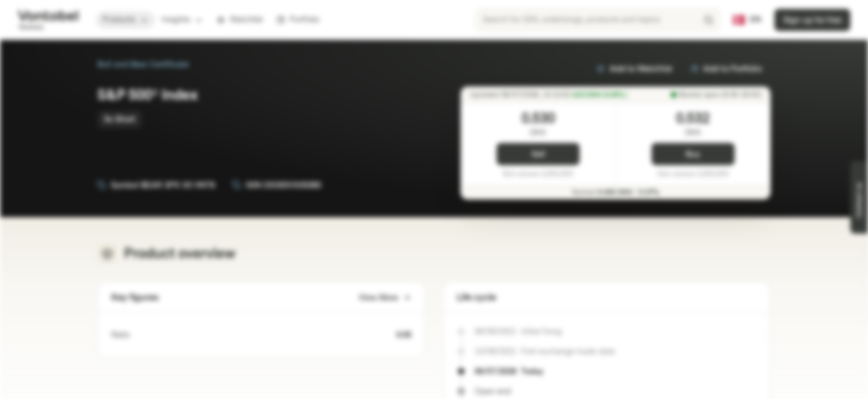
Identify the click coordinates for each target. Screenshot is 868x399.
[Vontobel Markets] (48, 20)
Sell (538, 154)
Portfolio (298, 20)
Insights (182, 20)
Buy (693, 154)
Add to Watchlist (634, 69)
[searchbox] (598, 20)
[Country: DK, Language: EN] (747, 20)
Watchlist (240, 20)
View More (385, 298)
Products (125, 20)
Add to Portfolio (726, 69)
